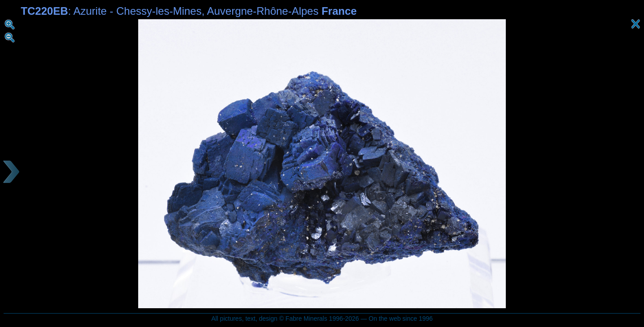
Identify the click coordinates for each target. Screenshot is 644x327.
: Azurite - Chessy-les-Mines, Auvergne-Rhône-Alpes (189, 11)
